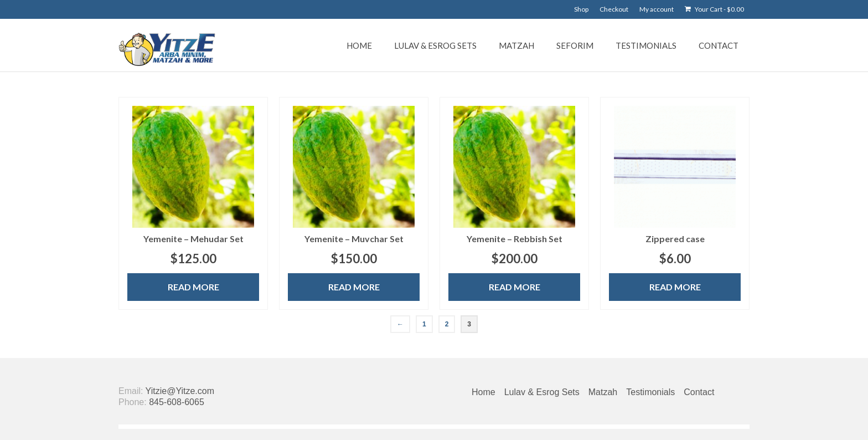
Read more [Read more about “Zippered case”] (675, 287)
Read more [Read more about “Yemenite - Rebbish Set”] (515, 287)
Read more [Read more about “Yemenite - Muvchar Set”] (354, 287)
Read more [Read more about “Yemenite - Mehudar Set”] (193, 287)
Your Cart (714, 9)
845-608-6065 (177, 402)
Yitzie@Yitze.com (180, 391)
